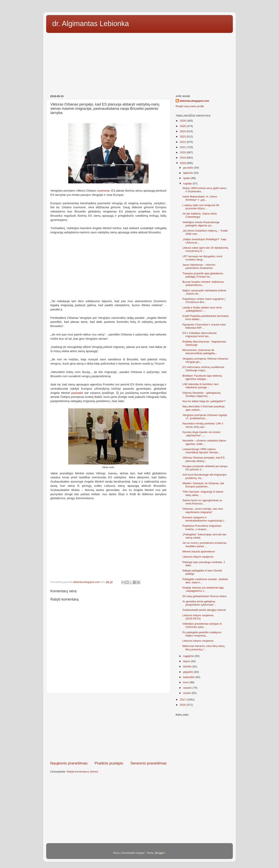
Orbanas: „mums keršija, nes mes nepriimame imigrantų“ (203, 510)
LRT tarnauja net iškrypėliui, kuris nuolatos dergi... (202, 258)
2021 (183, 147)
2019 (183, 158)
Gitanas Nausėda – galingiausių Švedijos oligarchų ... (202, 394)
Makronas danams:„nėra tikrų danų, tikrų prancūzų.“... (204, 648)
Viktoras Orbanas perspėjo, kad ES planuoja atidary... (204, 459)
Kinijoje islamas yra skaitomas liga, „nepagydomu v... (203, 589)
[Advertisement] (139, 62)
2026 (183, 121)
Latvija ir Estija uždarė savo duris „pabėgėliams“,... (202, 309)
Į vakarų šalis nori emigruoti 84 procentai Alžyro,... (201, 207)
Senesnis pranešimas (148, 763)
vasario (188, 688)
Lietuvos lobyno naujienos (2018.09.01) (198, 617)
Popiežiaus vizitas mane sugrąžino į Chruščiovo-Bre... (204, 300)
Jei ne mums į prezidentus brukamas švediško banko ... (205, 544)
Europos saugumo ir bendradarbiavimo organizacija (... (204, 519)
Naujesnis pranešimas (69, 763)
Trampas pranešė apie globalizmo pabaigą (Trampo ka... (203, 275)
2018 (183, 163)
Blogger (160, 853)
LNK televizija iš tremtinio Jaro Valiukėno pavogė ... (201, 386)
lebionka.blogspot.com (194, 101)
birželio (188, 666)
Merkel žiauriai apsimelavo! (199, 551)
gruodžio (189, 168)
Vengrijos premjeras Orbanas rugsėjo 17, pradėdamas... (205, 417)
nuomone (103, 191)
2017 (183, 700)
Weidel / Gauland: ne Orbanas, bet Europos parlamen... (203, 485)
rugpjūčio (189, 656)
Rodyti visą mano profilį (190, 106)
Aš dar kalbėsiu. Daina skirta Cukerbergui (200, 215)
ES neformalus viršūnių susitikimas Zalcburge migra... (203, 369)
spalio (187, 178)
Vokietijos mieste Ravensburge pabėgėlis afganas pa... (201, 224)
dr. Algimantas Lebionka (91, 24)
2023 (183, 137)
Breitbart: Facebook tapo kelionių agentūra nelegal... (202, 377)
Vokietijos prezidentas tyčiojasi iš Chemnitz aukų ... (202, 625)
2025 (183, 126)
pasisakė (77, 393)
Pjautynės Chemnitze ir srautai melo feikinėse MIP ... (204, 326)
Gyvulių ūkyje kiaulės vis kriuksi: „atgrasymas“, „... (202, 434)
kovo (186, 682)
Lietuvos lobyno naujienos (198, 557)
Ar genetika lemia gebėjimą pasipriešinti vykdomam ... (200, 603)
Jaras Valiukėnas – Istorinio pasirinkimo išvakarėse (199, 266)
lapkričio (188, 173)
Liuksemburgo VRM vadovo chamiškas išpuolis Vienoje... (201, 451)
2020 (183, 152)
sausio (187, 693)
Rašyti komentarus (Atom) (82, 772)
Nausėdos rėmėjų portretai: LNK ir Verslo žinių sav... (203, 425)
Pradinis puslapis (109, 763)
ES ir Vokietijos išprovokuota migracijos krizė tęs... (200, 335)
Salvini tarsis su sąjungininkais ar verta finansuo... (202, 502)
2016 (183, 705)
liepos (187, 661)
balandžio (189, 677)
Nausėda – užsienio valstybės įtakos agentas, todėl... (204, 442)
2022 (183, 142)
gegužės (189, 672)
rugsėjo (188, 183)
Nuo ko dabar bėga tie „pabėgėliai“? (204, 401)
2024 (183, 131)
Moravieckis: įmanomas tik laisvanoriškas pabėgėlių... (200, 352)
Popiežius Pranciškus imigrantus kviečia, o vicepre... (202, 527)
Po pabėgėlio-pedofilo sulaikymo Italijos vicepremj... (202, 634)
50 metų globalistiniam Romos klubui (205, 596)
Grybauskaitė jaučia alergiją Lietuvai (204, 610)
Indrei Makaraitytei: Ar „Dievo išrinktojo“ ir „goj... (200, 198)
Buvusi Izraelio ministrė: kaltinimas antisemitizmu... (203, 283)
